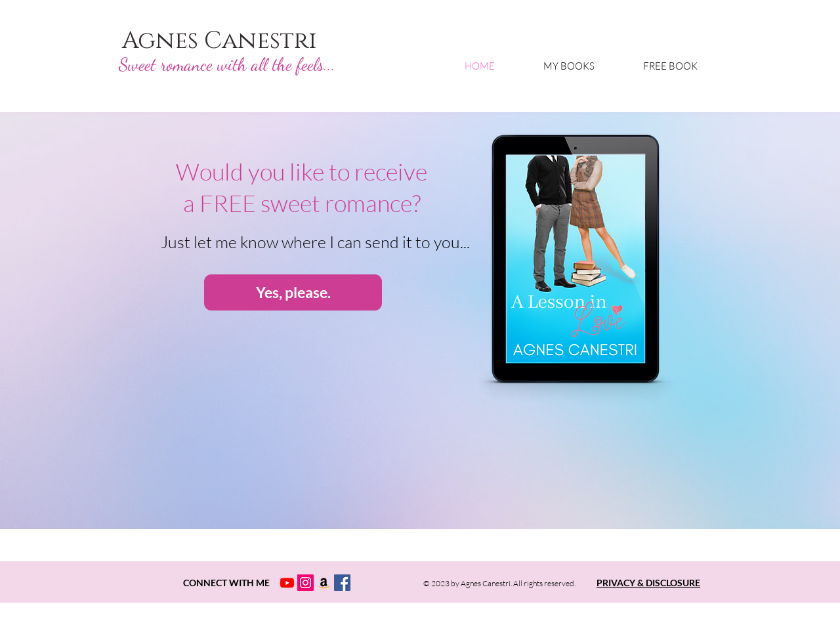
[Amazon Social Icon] (324, 583)
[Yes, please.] (293, 292)
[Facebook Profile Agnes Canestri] (342, 583)
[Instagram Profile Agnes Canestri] (305, 583)
